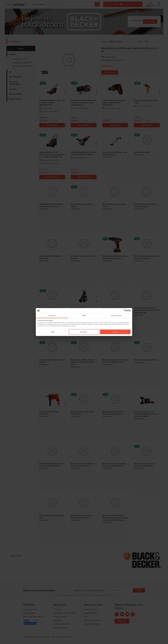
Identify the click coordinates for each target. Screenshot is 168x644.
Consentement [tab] (52, 316)
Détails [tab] (84, 316)
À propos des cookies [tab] (116, 316)
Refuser (53, 332)
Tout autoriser (115, 332)
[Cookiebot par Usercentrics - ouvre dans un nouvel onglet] (121, 311)
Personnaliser (84, 332)
